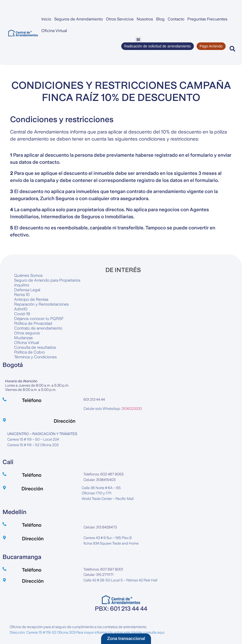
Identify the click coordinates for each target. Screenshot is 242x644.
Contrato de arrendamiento (38, 328)
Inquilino (22, 285)
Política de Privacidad (33, 323)
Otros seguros (27, 333)
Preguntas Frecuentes (207, 19)
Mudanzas (23, 338)
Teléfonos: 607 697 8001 (103, 569)
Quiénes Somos (28, 275)
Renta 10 (22, 295)
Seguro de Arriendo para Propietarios (47, 280)
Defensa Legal (27, 290)
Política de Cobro (29, 352)
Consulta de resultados (35, 347)
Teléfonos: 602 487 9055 (104, 474)
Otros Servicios (120, 19)
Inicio (46, 19)
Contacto (176, 19)
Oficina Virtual (54, 31)
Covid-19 (22, 314)
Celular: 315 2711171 (98, 575)
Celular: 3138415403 (99, 480)
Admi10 (21, 309)
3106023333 (132, 409)
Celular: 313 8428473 (100, 527)
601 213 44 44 (94, 399)
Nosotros (145, 19)
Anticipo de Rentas (31, 299)
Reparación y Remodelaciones (41, 304)
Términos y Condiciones (35, 357)
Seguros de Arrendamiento (79, 19)
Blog (160, 19)
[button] (138, 39)
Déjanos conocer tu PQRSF (39, 319)
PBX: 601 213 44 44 (121, 609)
